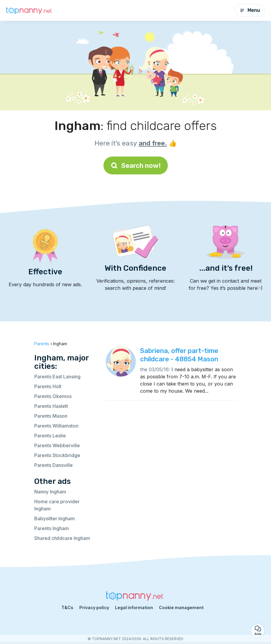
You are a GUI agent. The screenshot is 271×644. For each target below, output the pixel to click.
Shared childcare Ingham (62, 538)
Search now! (136, 165)
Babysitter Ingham (55, 518)
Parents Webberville (57, 445)
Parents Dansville (54, 465)
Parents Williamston (56, 426)
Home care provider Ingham (57, 505)
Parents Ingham (52, 528)
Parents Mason (51, 416)
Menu (250, 10)
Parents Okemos (53, 396)
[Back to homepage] (30, 11)
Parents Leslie (50, 436)
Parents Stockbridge (57, 455)
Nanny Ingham (50, 492)
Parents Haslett (51, 406)
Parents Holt (48, 386)
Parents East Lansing (57, 377)
